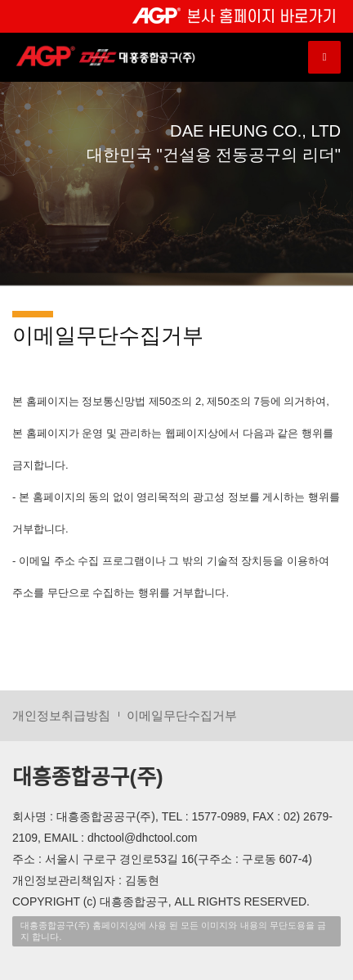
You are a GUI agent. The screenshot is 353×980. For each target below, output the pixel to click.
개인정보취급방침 (61, 715)
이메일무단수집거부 (182, 715)
